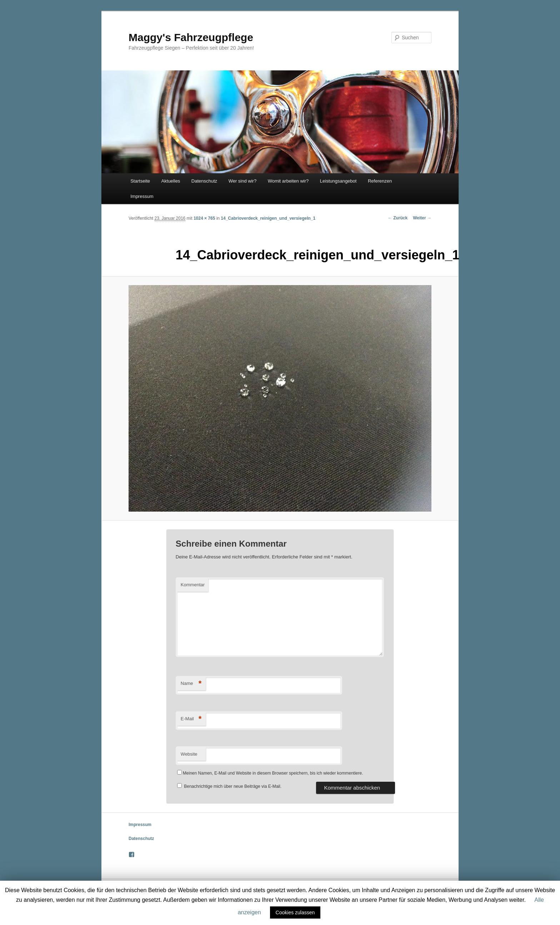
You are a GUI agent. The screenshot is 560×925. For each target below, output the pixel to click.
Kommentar (193, 585)
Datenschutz (204, 181)
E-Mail (191, 719)
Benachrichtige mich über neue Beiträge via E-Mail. (233, 786)
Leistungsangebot (338, 181)
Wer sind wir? (243, 181)
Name (191, 684)
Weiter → (422, 218)
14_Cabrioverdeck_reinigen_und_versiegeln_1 (268, 218)
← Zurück (398, 218)
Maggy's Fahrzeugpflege (191, 37)
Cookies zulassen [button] (295, 912)
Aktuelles (171, 181)
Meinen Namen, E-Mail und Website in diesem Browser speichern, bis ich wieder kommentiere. (273, 773)
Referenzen (380, 181)
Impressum (142, 196)
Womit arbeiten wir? (288, 181)
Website (189, 754)
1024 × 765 (204, 218)
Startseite (140, 181)
